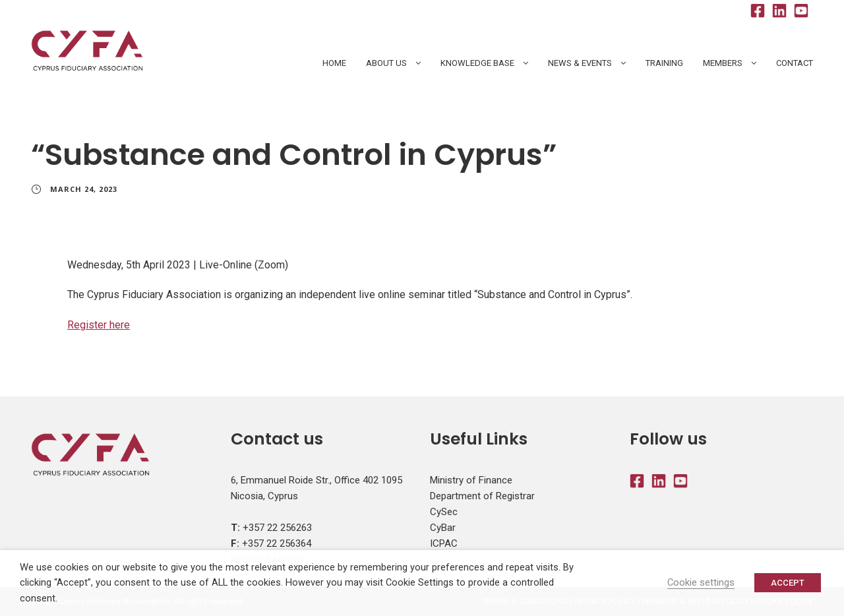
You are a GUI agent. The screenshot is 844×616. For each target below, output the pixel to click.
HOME (334, 63)
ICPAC (444, 543)
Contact (795, 63)
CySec (444, 512)
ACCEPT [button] (788, 583)
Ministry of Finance (471, 480)
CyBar (443, 528)
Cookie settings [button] (701, 582)
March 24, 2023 (84, 189)
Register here (99, 325)
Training (664, 63)
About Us (386, 63)
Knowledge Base (477, 63)
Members (723, 63)
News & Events (580, 63)
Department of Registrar (482, 496)
